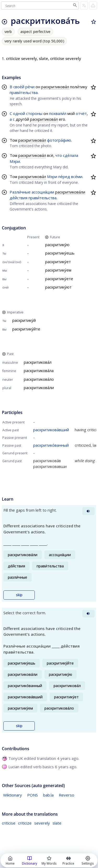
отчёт (81, 113)
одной (19, 113)
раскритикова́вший (51, 430)
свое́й (19, 87)
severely (42, 823)
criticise (9, 823)
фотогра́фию (59, 140)
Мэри (15, 161)
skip (19, 595)
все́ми (77, 176)
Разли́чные (20, 192)
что (59, 155)
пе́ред (64, 176)
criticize (25, 823)
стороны (34, 113)
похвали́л (58, 113)
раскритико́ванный (51, 445)
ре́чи (30, 87)
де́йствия (19, 198)
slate (57, 823)
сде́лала (71, 155)
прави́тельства (24, 92)
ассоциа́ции (43, 192)
